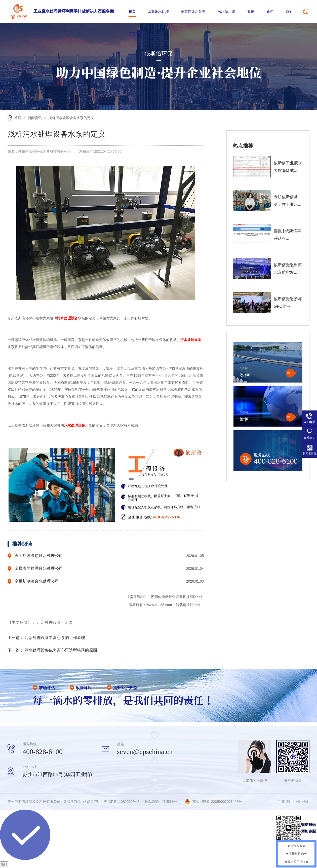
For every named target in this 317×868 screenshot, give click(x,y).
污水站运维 (226, 11)
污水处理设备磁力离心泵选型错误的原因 (61, 650)
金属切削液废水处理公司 (37, 581)
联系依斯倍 (137, 34)
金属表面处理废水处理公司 (39, 568)
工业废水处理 (158, 11)
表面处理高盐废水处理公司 (39, 556)
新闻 (270, 11)
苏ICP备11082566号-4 (122, 802)
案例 (251, 11)
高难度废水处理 (193, 11)
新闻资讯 (35, 118)
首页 (132, 11)
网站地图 (302, 802)
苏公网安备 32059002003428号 (217, 802)
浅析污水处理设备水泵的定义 (71, 118)
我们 (289, 11)
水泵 (69, 622)
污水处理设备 (49, 622)
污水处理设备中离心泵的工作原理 (55, 638)
